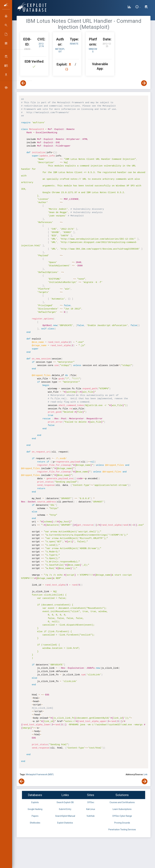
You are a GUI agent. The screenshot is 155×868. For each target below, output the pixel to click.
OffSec (91, 802)
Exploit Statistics (65, 823)
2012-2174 (41, 45)
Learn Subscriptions (122, 809)
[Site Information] (138, 7)
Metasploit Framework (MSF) (40, 774)
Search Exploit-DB (65, 802)
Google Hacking (35, 809)
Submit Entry (65, 809)
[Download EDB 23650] (71, 64)
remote (74, 44)
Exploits (35, 802)
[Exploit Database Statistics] (129, 7)
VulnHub (91, 816)
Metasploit (60, 50)
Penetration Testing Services (122, 830)
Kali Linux (91, 809)
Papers (35, 816)
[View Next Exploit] (144, 83)
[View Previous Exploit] (23, 83)
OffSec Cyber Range (122, 816)
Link (146, 774)
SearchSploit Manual (65, 816)
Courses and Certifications (122, 802)
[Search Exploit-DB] (146, 7)
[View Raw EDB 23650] (67, 69)
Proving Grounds (122, 823)
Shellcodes (35, 823)
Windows (93, 50)
